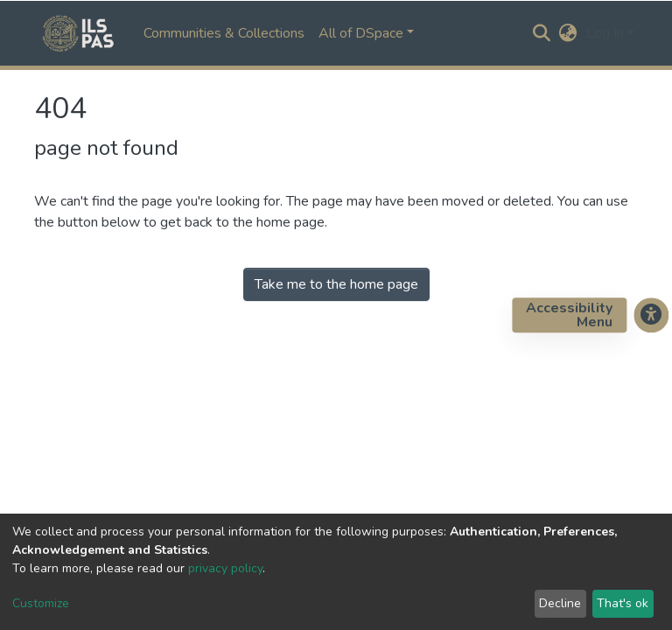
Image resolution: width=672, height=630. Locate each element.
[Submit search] (542, 33)
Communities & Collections (224, 33)
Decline (560, 603)
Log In (605, 33)
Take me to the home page (336, 284)
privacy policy (225, 568)
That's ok (623, 603)
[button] (568, 33)
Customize (41, 603)
